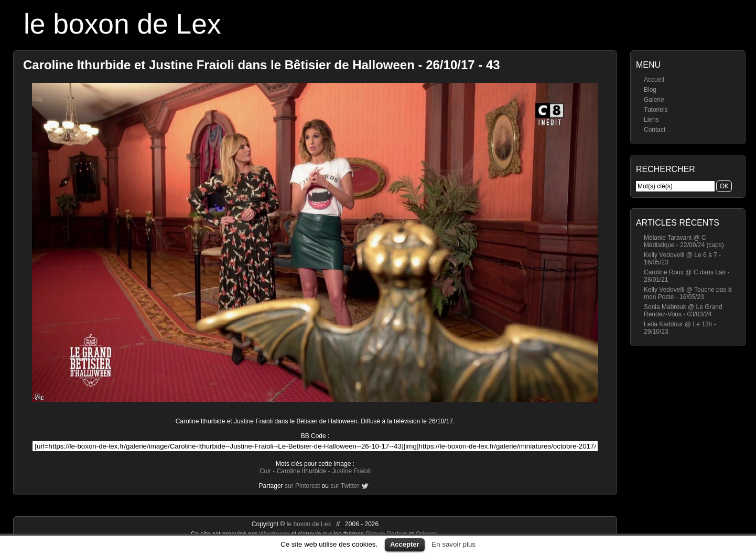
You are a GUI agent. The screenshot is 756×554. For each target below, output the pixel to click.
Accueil (654, 80)
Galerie (654, 100)
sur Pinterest (302, 486)
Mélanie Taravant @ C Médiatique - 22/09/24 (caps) (684, 241)
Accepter (405, 544)
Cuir (265, 471)
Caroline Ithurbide (302, 471)
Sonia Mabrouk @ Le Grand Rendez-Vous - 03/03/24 (683, 311)
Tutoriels (656, 110)
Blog (650, 90)
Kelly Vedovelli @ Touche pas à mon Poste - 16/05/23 (688, 293)
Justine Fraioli (351, 471)
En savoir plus (453, 544)
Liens (651, 120)
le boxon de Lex (122, 24)
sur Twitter (345, 486)
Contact (655, 130)
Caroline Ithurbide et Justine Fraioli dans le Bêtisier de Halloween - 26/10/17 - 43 (262, 65)
